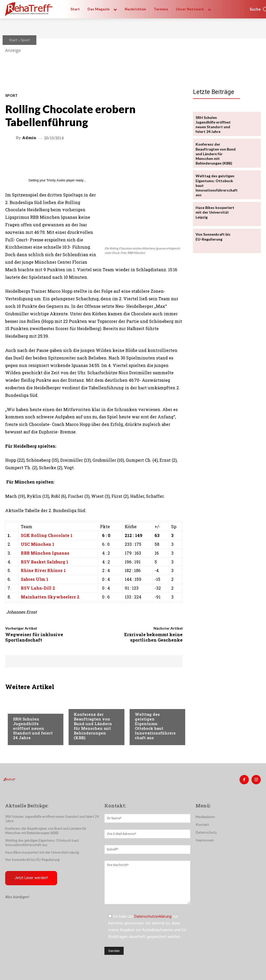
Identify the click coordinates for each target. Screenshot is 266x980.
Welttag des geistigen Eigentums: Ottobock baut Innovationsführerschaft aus (155, 726)
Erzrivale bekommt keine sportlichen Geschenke (153, 637)
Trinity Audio (56, 180)
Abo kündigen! (17, 897)
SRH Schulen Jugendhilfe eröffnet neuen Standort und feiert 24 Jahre (33, 728)
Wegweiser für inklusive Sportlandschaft (34, 637)
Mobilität (144, 704)
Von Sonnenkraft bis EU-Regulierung (32, 860)
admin (29, 138)
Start (13, 40)
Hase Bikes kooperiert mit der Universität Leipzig (215, 212)
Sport (25, 40)
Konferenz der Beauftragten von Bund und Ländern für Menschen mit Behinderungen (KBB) (93, 726)
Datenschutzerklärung (153, 916)
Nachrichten (25, 709)
